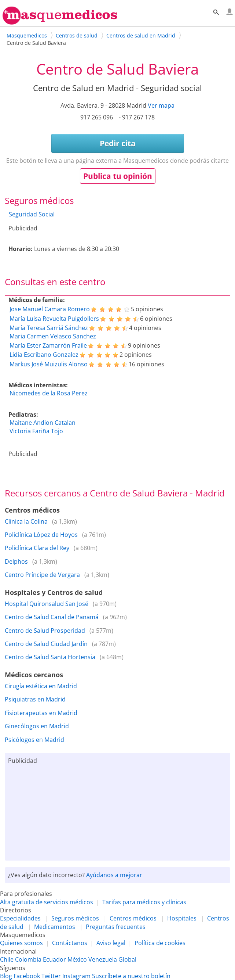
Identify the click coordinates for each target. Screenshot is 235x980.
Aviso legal (111, 943)
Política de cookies (160, 943)
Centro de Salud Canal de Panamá (52, 617)
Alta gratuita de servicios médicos (47, 902)
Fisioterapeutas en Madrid (41, 713)
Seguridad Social (32, 214)
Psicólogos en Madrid (34, 740)
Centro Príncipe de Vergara (42, 575)
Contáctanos (70, 943)
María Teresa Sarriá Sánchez (49, 328)
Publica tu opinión (118, 176)
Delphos (16, 561)
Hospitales (182, 918)
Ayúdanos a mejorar (114, 875)
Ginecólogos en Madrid (37, 726)
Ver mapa (161, 105)
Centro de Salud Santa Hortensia (50, 657)
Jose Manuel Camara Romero (50, 309)
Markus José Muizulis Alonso (49, 364)
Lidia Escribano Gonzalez (44, 355)
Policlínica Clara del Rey (37, 548)
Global (127, 959)
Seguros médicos (75, 918)
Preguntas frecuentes (116, 927)
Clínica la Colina (26, 521)
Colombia (28, 959)
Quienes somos (21, 943)
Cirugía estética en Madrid (41, 686)
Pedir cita (118, 143)
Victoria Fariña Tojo (36, 431)
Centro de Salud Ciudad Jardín (46, 644)
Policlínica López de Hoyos (41, 535)
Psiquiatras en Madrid (35, 699)
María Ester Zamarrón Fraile (48, 345)
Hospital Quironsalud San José (47, 604)
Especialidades (20, 918)
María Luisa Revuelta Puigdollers (54, 319)
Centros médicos (133, 918)
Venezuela (103, 959)
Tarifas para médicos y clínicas (144, 902)
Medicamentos (55, 927)
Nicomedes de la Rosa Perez (49, 393)
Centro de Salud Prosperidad (45, 631)
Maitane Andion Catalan (43, 423)
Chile (7, 959)
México (77, 959)
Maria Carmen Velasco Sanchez (53, 336)
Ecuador (54, 959)
